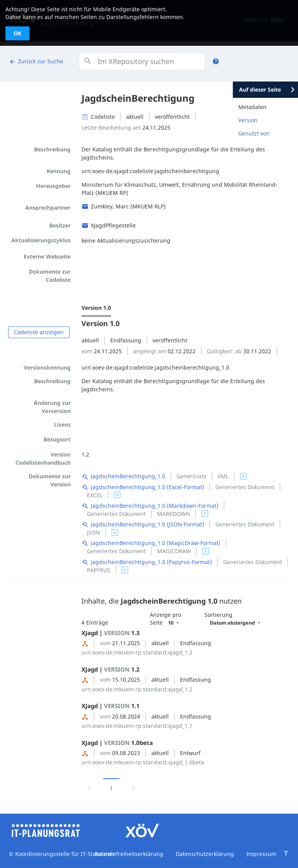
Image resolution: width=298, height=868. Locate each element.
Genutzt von (254, 133)
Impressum (261, 854)
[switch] (243, 476)
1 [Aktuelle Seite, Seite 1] (111, 788)
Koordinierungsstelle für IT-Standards (64, 854)
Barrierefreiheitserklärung (129, 854)
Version (248, 120)
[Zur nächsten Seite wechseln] (133, 788)
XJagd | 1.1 (111, 706)
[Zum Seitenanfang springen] (286, 854)
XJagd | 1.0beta (117, 743)
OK (17, 33)
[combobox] (142, 61)
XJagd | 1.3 (111, 633)
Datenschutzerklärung (205, 854)
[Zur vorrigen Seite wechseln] (90, 788)
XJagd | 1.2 (111, 669)
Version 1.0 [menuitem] (96, 308)
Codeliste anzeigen (39, 332)
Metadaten (252, 107)
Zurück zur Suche (36, 61)
